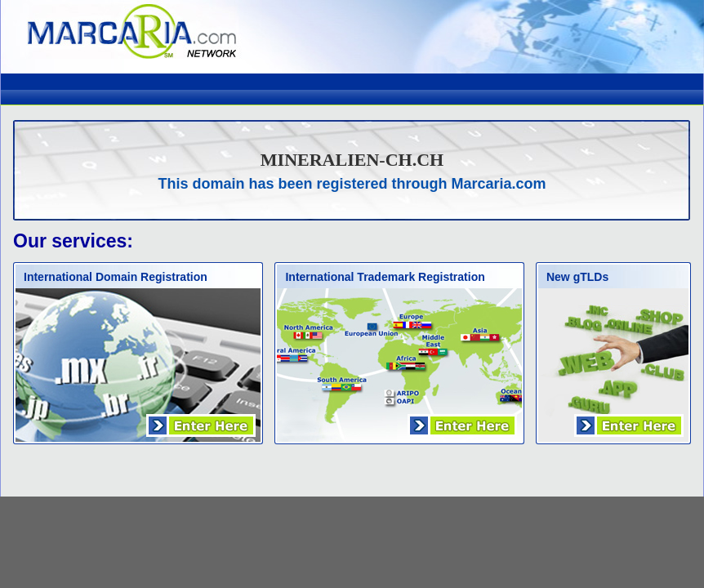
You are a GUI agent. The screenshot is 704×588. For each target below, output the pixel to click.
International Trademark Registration (385, 277)
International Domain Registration (116, 277)
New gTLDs (577, 277)
